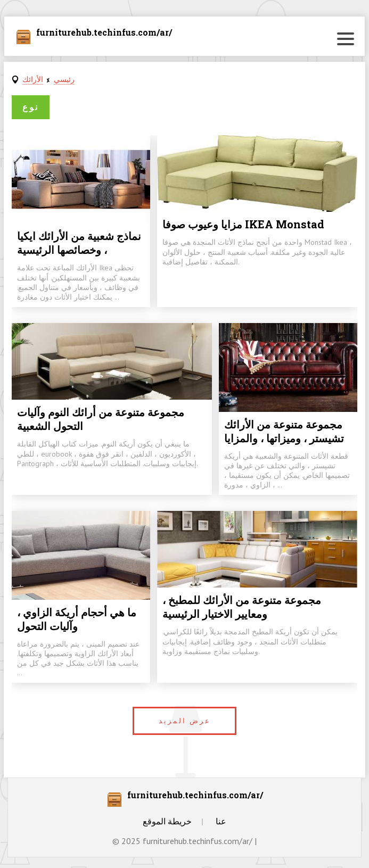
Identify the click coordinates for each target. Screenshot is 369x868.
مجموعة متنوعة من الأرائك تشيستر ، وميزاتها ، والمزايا (284, 431)
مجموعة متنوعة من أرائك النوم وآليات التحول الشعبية (101, 419)
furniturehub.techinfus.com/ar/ (104, 33)
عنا (221, 821)
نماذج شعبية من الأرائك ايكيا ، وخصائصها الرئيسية (79, 243)
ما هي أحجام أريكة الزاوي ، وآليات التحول (77, 619)
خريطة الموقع (167, 821)
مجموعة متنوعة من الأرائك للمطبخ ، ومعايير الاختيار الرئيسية (242, 607)
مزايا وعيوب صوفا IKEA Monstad (243, 224)
